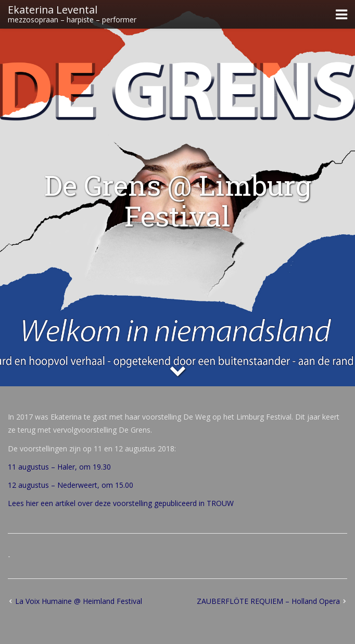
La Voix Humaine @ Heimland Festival (79, 601)
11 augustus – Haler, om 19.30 (59, 467)
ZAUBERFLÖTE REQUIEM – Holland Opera (268, 601)
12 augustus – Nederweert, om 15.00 (71, 485)
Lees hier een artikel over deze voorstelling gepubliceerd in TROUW (121, 503)
